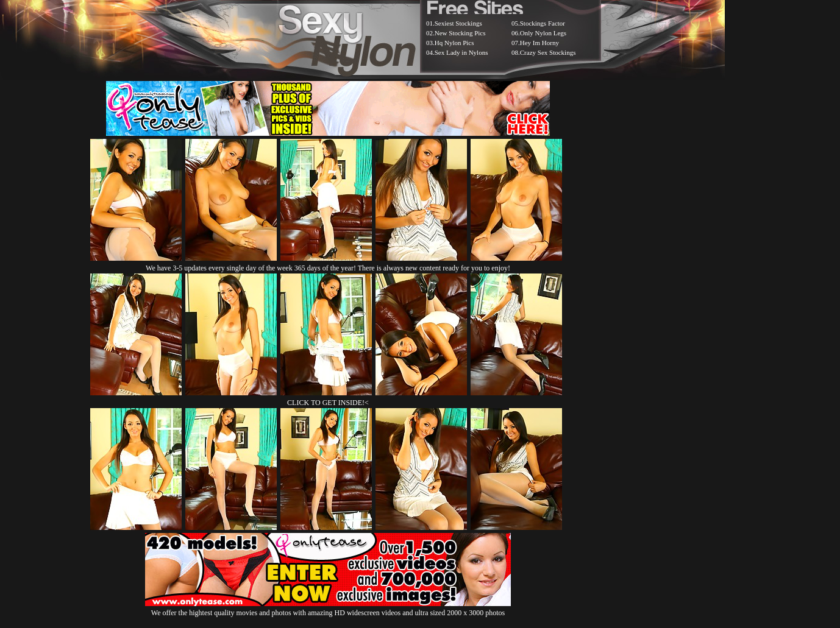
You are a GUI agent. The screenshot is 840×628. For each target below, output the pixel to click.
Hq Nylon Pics (454, 43)
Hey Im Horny (539, 43)
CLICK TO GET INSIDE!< (328, 403)
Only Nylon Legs (543, 33)
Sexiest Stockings (458, 23)
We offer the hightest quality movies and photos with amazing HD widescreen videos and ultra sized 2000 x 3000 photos (328, 608)
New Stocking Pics (460, 33)
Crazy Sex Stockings (548, 52)
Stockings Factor (543, 23)
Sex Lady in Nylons (461, 52)
